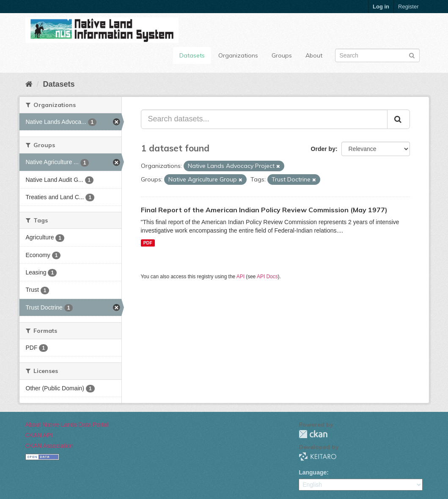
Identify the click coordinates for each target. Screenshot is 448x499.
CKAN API (39, 435)
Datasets (192, 55)
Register (408, 7)
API (240, 277)
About (314, 55)
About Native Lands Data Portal (67, 425)
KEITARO (318, 457)
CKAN (313, 434)
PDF (148, 243)
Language (313, 472)
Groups (282, 55)
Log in (381, 7)
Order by (323, 149)
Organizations (238, 55)
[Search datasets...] (264, 119)
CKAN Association (49, 446)
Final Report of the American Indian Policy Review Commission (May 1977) (264, 210)
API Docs (267, 277)
